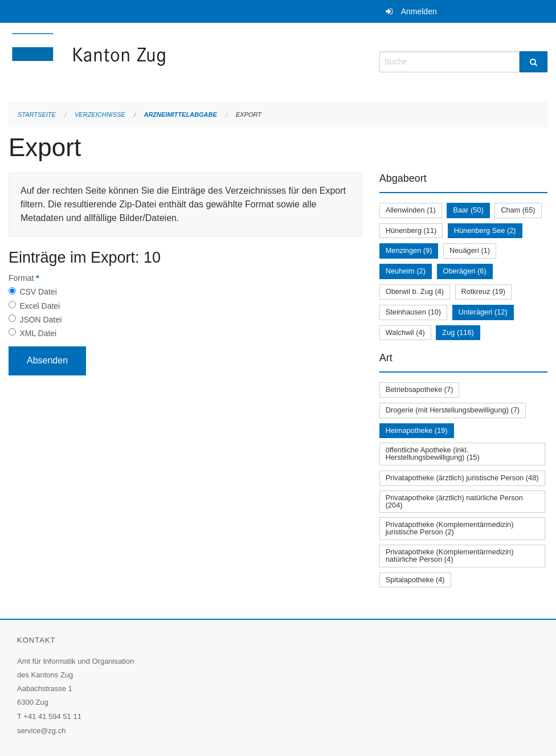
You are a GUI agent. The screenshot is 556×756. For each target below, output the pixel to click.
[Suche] (533, 62)
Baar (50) (468, 210)
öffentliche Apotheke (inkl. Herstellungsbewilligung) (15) (433, 453)
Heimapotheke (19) (417, 430)
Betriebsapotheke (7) (420, 389)
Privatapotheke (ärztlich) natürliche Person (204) (454, 501)
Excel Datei (40, 306)
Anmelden (419, 11)
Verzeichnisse (100, 115)
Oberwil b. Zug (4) (415, 291)
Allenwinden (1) (411, 210)
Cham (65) (518, 210)
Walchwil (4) (405, 332)
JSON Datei (40, 320)
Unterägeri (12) (483, 312)
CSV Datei (38, 292)
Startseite (37, 115)
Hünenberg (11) (411, 230)
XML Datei (38, 333)
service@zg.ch (41, 731)
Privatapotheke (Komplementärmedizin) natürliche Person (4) (450, 555)
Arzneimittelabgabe (180, 115)
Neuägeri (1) (470, 250)
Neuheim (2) (406, 271)
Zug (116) (458, 332)
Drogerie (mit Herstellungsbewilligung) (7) (453, 410)
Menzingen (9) (409, 250)
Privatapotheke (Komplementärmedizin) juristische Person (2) (450, 528)
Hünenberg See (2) (485, 230)
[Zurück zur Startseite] (157, 61)
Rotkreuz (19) (484, 291)
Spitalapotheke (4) (415, 580)
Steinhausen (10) (413, 312)
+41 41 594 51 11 (52, 716)
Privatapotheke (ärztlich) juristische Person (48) (462, 478)
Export (249, 115)
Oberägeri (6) (465, 271)
